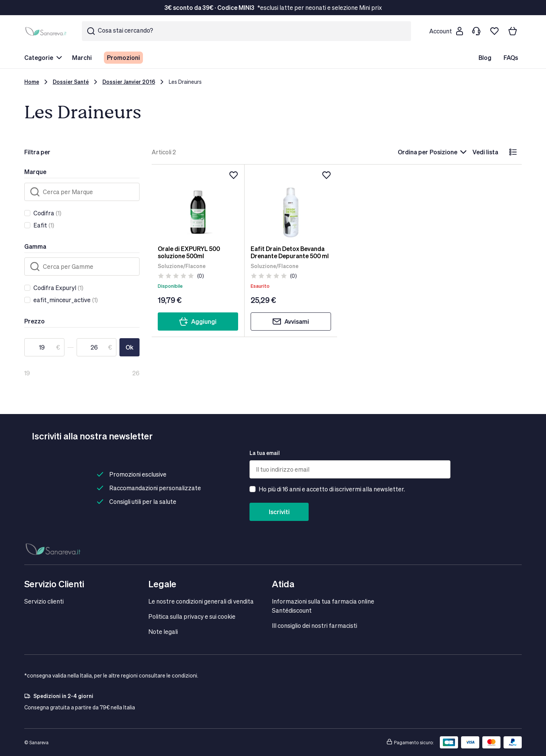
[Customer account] (446, 31)
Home (32, 82)
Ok (129, 347)
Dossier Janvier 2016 (129, 82)
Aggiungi (198, 322)
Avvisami (291, 322)
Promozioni (123, 57)
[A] (97, 347)
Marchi (82, 57)
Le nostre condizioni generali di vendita (201, 601)
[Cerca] (82, 192)
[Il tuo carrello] (513, 31)
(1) (47, 213)
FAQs (511, 57)
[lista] (513, 152)
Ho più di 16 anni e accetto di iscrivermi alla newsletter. (332, 489)
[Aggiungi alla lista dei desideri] (234, 175)
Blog (485, 57)
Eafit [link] (40, 225)
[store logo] (47, 31)
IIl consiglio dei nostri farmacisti (315, 625)
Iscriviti (279, 512)
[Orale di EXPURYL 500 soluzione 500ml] (198, 205)
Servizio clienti (44, 601)
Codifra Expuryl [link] (55, 288)
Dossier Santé (71, 82)
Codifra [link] (44, 213)
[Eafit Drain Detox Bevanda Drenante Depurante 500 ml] (291, 205)
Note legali (163, 631)
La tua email (265, 453)
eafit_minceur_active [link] (62, 300)
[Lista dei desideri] (494, 31)
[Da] (44, 347)
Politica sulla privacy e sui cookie (192, 616)
